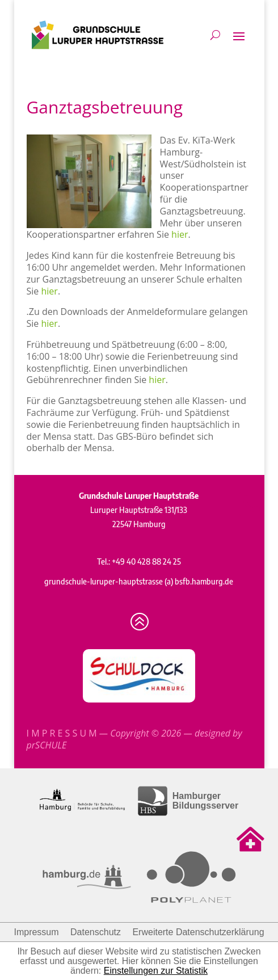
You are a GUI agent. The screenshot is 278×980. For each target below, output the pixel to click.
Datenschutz (96, 932)
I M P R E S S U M (62, 733)
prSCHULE (47, 745)
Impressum (36, 932)
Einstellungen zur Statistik (156, 971)
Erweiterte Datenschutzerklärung (198, 932)
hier (180, 234)
